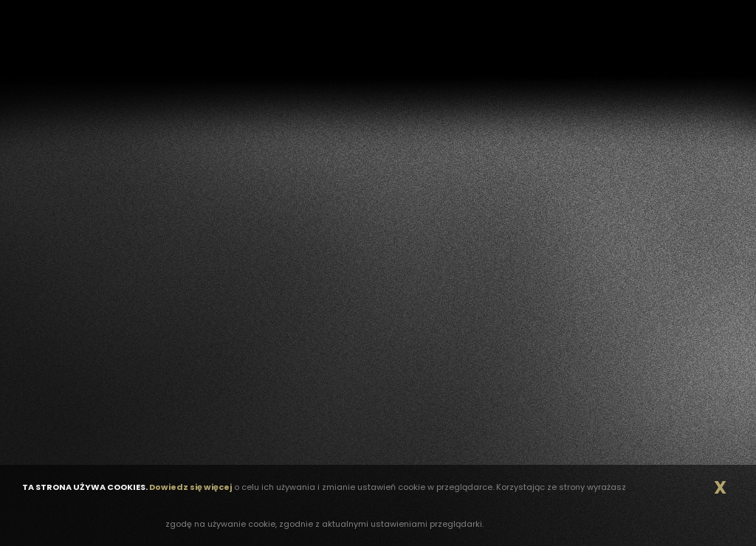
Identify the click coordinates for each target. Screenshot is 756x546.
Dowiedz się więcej (190, 487)
